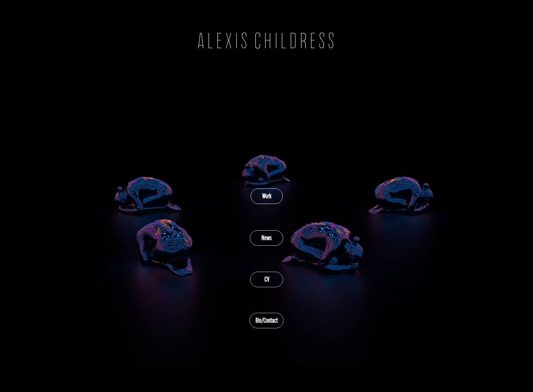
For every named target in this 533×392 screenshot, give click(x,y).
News (266, 238)
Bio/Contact (266, 321)
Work (267, 196)
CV (267, 279)
